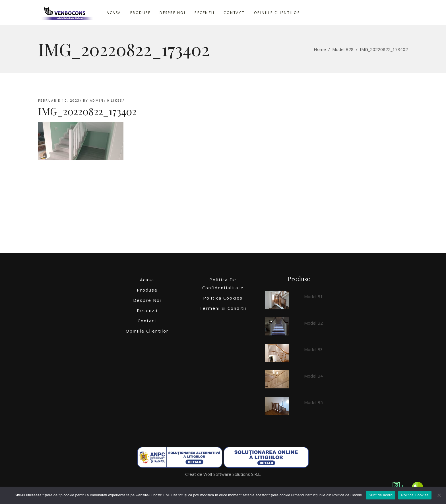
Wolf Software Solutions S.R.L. (232, 474)
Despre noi (147, 300)
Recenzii (147, 310)
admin (97, 100)
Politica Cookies (223, 298)
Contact (147, 321)
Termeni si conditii (223, 308)
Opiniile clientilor (147, 331)
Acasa (147, 280)
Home (320, 49)
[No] (439, 495)
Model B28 (343, 49)
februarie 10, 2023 (59, 100)
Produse (147, 290)
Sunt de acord (381, 495)
